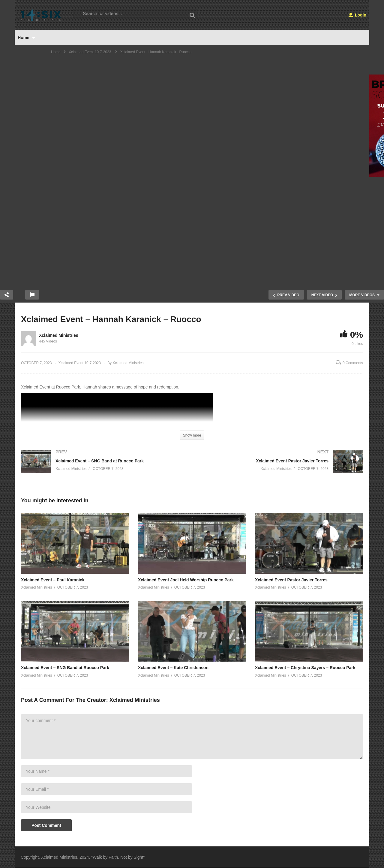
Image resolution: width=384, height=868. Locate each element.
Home (26, 38)
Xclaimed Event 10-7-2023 (80, 363)
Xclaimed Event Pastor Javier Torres (291, 580)
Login (357, 15)
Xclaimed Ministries (59, 335)
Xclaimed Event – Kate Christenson (173, 668)
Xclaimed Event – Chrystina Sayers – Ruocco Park (305, 668)
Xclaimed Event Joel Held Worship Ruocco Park (186, 580)
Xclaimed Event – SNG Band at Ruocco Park (65, 668)
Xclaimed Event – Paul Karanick (53, 580)
